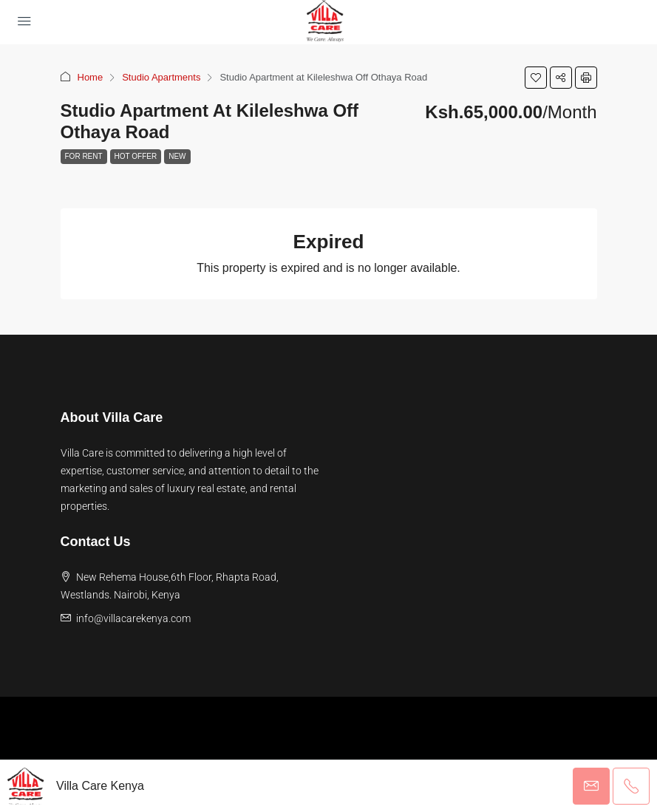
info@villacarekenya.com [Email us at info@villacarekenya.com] (133, 618)
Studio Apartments (161, 77)
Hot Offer (136, 156)
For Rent (84, 156)
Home (91, 77)
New (177, 156)
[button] (536, 78)
